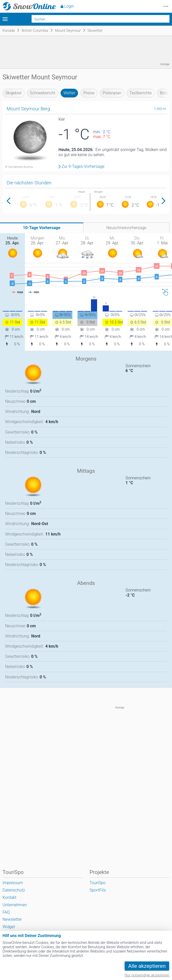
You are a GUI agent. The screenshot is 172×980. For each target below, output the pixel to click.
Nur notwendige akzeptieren (147, 975)
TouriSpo (98, 883)
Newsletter (12, 919)
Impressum (13, 883)
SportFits (98, 890)
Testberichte (141, 93)
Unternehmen (15, 905)
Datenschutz (14, 890)
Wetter (69, 93)
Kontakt (9, 897)
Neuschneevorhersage (126, 228)
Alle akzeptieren (147, 966)
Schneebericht (43, 93)
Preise (89, 93)
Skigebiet (14, 93)
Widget (9, 927)
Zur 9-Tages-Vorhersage (83, 167)
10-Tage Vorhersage (42, 228)
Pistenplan (112, 93)
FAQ (6, 912)
